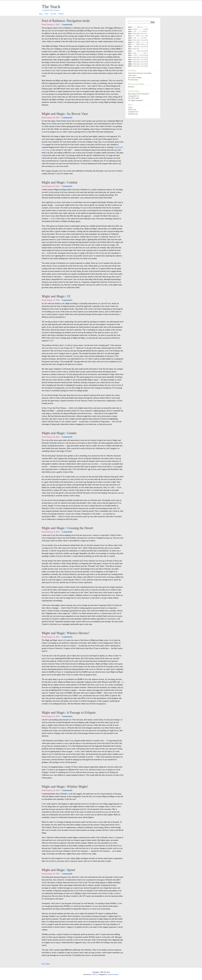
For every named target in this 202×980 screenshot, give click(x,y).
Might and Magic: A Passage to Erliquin (69, 712)
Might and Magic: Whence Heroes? (66, 633)
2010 (130, 60)
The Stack (51, 7)
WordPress (95, 974)
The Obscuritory (133, 80)
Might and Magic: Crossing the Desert (67, 528)
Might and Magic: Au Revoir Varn (65, 114)
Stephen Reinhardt (113, 974)
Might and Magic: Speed (58, 870)
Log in (130, 107)
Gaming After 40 (133, 96)
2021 (130, 36)
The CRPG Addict (134, 98)
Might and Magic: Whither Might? (65, 787)
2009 (130, 62)
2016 (130, 47)
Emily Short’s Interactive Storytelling (140, 73)
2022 (130, 34)
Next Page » (46, 964)
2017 (130, 44)
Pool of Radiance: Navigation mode (66, 21)
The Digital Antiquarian (135, 100)
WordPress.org (133, 114)
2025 (130, 27)
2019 (130, 40)
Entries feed (132, 110)
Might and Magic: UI (56, 296)
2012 (130, 55)
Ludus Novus (132, 75)
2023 (130, 31)
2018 (130, 42)
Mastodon (131, 87)
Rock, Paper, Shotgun (135, 78)
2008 (130, 64)
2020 (130, 38)
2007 (130, 66)
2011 (130, 57)
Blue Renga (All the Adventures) (138, 94)
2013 (130, 53)
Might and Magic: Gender (59, 433)
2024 (130, 29)
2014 (130, 51)
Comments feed (133, 112)
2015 (130, 49)
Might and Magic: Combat (60, 182)
